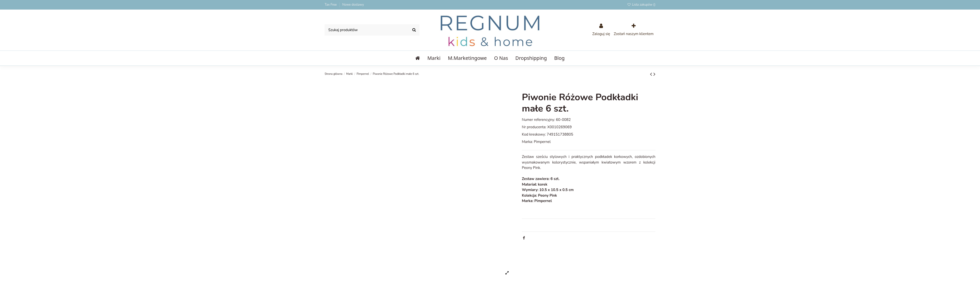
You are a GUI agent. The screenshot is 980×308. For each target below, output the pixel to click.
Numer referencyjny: (538, 120)
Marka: (527, 142)
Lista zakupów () (641, 5)
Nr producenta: (534, 127)
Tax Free (331, 5)
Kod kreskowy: (534, 134)
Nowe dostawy (353, 5)
